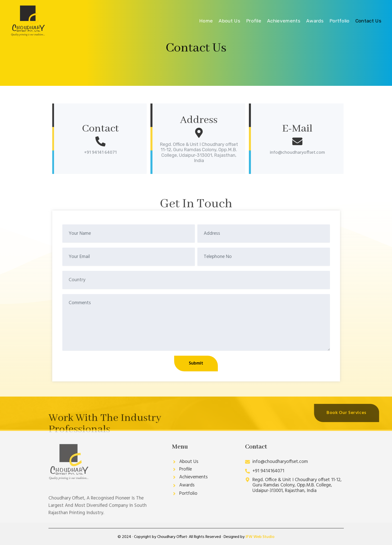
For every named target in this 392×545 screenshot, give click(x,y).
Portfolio (339, 21)
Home (206, 21)
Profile (254, 21)
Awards (315, 21)
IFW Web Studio (260, 537)
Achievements (284, 21)
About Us (229, 21)
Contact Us (368, 21)
